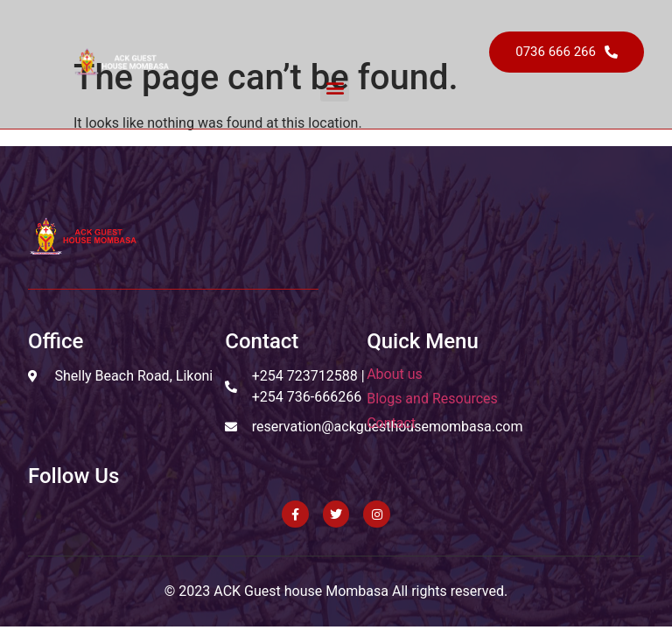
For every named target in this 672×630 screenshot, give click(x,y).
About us (395, 374)
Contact (391, 423)
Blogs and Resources (432, 399)
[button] (335, 87)
